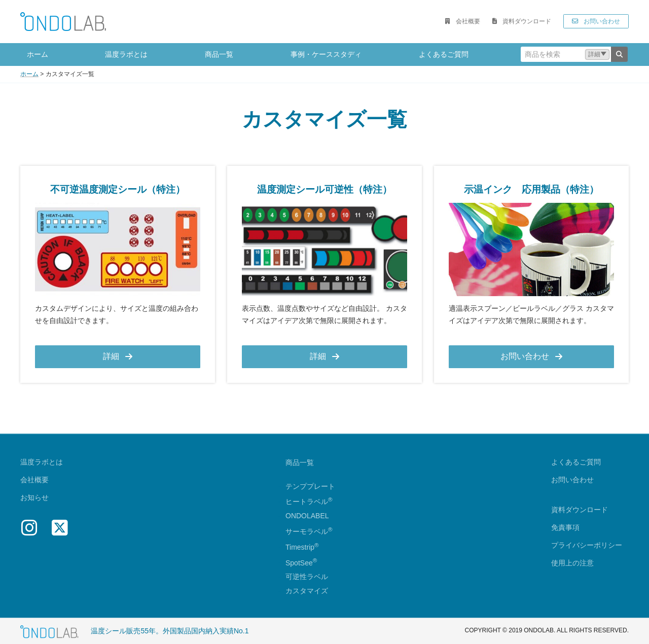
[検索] (619, 54)
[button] (462, 21)
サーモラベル (309, 531)
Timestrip (300, 547)
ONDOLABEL (307, 516)
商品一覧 (300, 462)
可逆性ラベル (307, 577)
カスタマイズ (307, 591)
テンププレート (310, 486)
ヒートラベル (309, 502)
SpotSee (299, 563)
